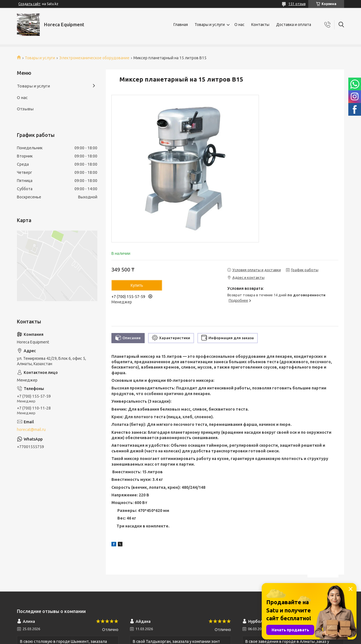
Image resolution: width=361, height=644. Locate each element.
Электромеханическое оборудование (94, 58)
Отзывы (25, 109)
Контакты (260, 25)
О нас (239, 25)
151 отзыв (297, 4)
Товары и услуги (210, 25)
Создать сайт (29, 4)
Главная (181, 25)
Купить (137, 285)
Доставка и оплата (294, 25)
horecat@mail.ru (31, 430)
